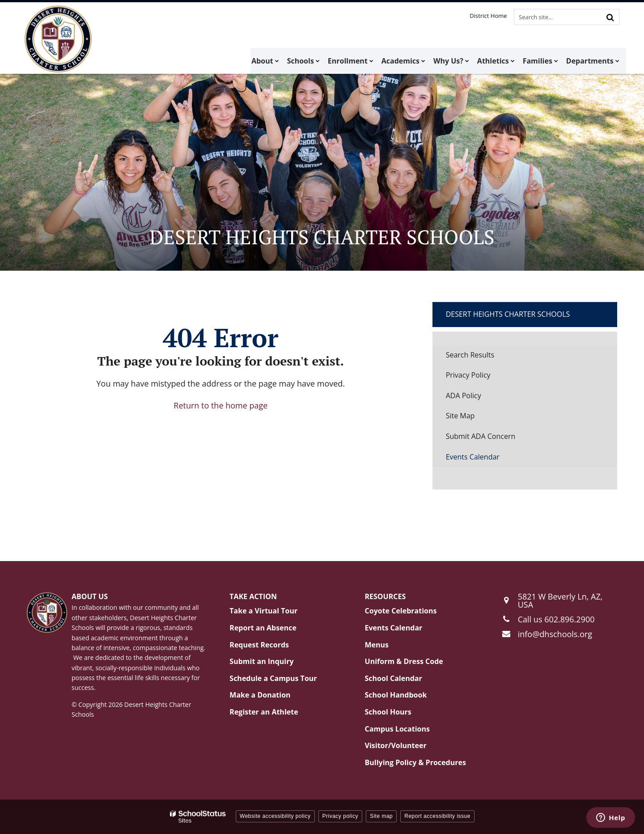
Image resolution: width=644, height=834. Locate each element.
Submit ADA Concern (481, 436)
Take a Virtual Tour (263, 611)
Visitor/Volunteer (396, 745)
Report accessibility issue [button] (437, 816)
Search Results (470, 355)
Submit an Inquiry (261, 661)
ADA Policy (464, 396)
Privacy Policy (468, 375)
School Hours (388, 712)
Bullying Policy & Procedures (415, 762)
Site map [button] (381, 816)
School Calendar (394, 678)
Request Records (259, 645)
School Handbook (396, 695)
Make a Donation (260, 695)
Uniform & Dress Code (404, 661)
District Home (489, 16)
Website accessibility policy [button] (275, 816)
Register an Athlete (264, 712)
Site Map (460, 416)
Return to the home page (220, 405)
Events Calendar (473, 457)
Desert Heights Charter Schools (508, 314)
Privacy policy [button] (340, 816)
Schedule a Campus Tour (273, 678)
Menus (377, 645)
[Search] (610, 17)
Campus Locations (397, 729)
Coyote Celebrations (401, 611)
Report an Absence (263, 628)
